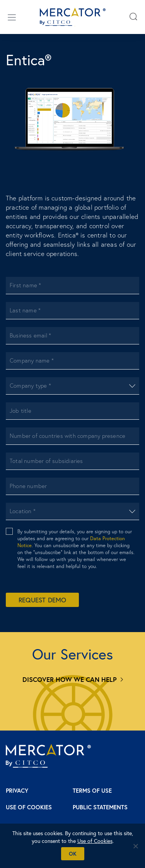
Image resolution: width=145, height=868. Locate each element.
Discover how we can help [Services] (70, 679)
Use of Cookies (29, 807)
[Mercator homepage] (48, 756)
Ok (73, 854)
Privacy (17, 791)
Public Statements (100, 807)
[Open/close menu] (12, 17)
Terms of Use (92, 791)
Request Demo (42, 600)
